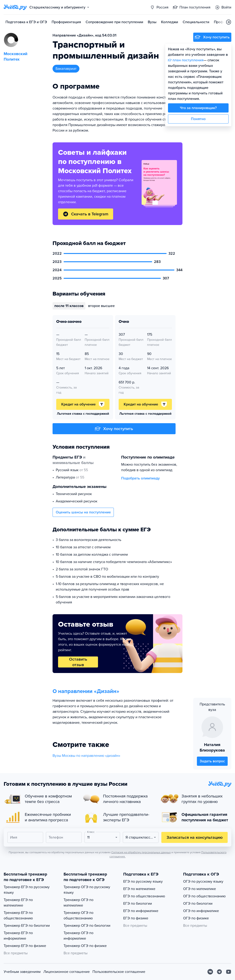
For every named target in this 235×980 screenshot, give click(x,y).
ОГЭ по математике (200, 889)
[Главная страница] (15, 7)
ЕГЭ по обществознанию (144, 896)
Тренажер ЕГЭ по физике (25, 946)
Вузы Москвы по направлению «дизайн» (86, 756)
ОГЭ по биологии (198, 904)
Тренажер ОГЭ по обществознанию (78, 915)
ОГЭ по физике (196, 918)
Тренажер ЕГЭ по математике (18, 903)
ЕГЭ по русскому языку (143, 881)
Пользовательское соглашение (119, 972)
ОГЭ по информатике (201, 911)
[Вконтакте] (210, 972)
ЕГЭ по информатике (141, 911)
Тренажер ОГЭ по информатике (78, 936)
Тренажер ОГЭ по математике (78, 903)
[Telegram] (219, 972)
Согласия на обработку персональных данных (141, 852)
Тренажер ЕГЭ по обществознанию (18, 915)
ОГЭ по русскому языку (203, 881)
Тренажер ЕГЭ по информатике (18, 936)
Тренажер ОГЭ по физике (85, 946)
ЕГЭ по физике (136, 918)
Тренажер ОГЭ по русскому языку (87, 890)
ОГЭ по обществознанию (204, 896)
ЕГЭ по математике (139, 889)
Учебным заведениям (22, 972)
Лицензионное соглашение (67, 972)
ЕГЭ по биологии (138, 904)
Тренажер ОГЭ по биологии (87, 926)
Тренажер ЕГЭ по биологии (27, 926)
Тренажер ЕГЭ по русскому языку (27, 890)
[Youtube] (229, 972)
